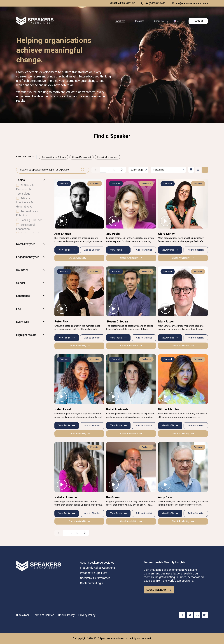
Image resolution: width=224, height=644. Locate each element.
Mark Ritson (166, 321)
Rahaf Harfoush (117, 409)
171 (115, 170)
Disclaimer (23, 615)
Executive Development (107, 157)
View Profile (67, 250)
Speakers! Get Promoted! (96, 578)
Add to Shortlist (92, 250)
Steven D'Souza (117, 321)
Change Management (82, 157)
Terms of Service (44, 615)
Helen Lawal (63, 409)
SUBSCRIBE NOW (159, 590)
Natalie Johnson (66, 497)
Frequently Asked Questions (98, 568)
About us (159, 21)
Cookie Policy (66, 615)
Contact (198, 21)
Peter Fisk (61, 321)
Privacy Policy (87, 615)
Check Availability (79, 258)
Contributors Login (92, 583)
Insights (140, 21)
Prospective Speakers (94, 573)
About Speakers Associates (97, 563)
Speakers (120, 21)
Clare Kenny (166, 234)
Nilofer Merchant (170, 409)
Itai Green (113, 497)
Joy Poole (113, 234)
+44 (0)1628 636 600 (155, 3)
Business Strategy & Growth (54, 157)
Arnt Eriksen (63, 234)
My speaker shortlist (122, 3)
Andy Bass (165, 497)
